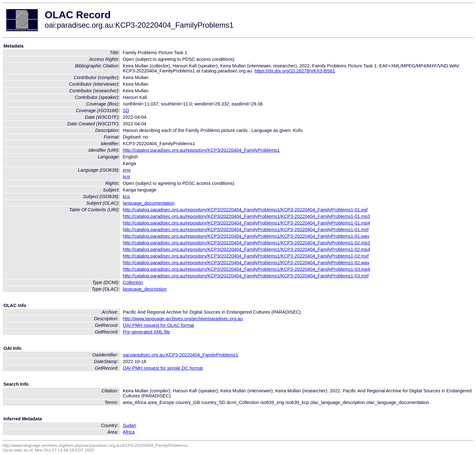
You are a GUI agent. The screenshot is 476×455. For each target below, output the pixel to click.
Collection (133, 282)
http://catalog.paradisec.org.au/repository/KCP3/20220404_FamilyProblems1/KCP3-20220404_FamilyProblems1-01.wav (246, 236)
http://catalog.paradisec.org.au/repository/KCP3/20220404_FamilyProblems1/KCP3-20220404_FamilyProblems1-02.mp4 (246, 249)
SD (126, 111)
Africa (129, 432)
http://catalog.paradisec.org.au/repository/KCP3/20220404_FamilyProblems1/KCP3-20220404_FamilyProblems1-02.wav (246, 263)
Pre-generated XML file (146, 332)
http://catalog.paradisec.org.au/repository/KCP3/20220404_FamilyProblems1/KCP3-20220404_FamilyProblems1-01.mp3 (246, 216)
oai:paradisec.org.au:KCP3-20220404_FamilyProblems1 (180, 355)
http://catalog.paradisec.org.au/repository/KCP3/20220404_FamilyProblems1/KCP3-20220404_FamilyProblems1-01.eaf (245, 210)
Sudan (129, 425)
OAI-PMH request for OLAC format (158, 325)
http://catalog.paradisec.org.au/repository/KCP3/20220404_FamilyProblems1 (201, 150)
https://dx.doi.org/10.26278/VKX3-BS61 (295, 71)
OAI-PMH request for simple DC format (163, 368)
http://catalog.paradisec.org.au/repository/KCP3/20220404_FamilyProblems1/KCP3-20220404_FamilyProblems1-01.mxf (246, 230)
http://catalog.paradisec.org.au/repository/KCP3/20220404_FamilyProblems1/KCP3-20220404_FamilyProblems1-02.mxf (246, 256)
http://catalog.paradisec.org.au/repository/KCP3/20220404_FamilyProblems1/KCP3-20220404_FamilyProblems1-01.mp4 (246, 223)
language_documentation (149, 203)
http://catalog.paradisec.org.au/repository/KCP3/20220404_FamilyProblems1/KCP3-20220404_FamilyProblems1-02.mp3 (246, 243)
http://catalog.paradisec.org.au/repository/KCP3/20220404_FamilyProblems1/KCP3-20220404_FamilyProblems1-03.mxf (246, 276)
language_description (145, 289)
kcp (126, 177)
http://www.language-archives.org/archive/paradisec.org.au (183, 319)
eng (126, 170)
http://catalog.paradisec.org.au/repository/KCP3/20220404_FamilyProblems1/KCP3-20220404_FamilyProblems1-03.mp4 (246, 269)
